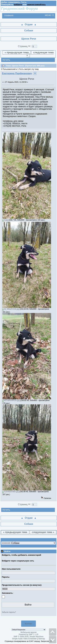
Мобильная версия (29, 632)
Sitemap (42, 639)
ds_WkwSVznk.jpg (11, 309)
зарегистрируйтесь (36, 4)
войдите (18, 4)
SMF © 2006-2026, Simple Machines (28, 637)
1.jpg (5, 220)
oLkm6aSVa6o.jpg (11, 492)
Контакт (28, 624)
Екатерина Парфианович (17, 73)
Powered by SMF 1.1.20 (28, 634)
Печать (6, 60)
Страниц (24, 46)
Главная (9, 16)
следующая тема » (40, 54)
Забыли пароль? (9, 612)
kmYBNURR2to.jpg (11, 400)
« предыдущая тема (17, 52)
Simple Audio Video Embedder (24, 639)
